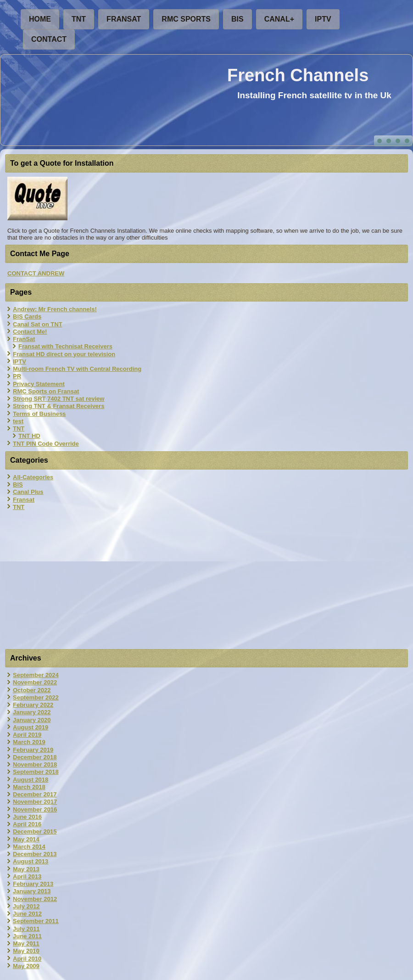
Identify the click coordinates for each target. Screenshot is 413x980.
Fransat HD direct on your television (64, 354)
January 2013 (32, 891)
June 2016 (27, 817)
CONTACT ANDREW (36, 273)
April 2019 (27, 735)
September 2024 (36, 675)
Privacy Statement (39, 384)
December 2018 (35, 757)
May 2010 (26, 951)
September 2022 (36, 697)
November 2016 (35, 809)
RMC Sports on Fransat (46, 391)
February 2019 (33, 750)
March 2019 (29, 742)
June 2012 (27, 914)
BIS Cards (27, 316)
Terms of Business (39, 414)
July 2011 (26, 929)
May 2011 (26, 944)
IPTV (323, 19)
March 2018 (29, 787)
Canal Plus (28, 492)
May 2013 (26, 869)
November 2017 (35, 802)
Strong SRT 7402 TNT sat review (59, 399)
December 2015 (35, 832)
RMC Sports (186, 19)
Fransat (24, 500)
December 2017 (35, 794)
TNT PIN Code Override (46, 444)
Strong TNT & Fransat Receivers (59, 406)
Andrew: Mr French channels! (55, 309)
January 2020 (32, 720)
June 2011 (27, 936)
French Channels (298, 75)
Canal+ (279, 19)
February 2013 (33, 884)
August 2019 (31, 727)
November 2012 (35, 899)
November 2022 (35, 682)
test (18, 421)
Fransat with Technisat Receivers (65, 346)
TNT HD (29, 436)
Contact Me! (30, 332)
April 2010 (27, 959)
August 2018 (31, 780)
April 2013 (27, 876)
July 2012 (26, 906)
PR (17, 376)
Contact (49, 39)
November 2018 (35, 764)
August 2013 (31, 861)
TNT (79, 19)
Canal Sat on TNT (38, 324)
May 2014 (26, 839)
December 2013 (35, 854)
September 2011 (36, 921)
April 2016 (27, 824)
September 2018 (36, 772)
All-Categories (33, 477)
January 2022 (32, 712)
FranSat (124, 19)
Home (40, 19)
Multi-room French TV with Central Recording (77, 369)
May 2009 (26, 966)
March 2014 (29, 847)
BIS (237, 19)
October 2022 (32, 690)
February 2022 (33, 705)
